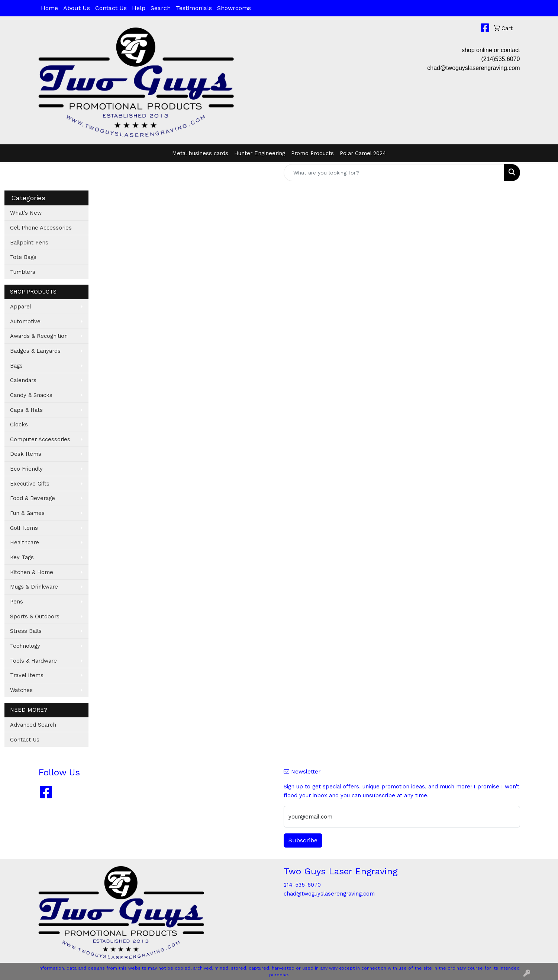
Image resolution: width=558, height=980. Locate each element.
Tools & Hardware (33, 661)
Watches (21, 690)
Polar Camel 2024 (363, 153)
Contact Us (111, 8)
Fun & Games (27, 513)
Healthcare (25, 542)
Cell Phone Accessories (41, 228)
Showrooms (234, 8)
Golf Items (24, 528)
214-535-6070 (302, 885)
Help (139, 8)
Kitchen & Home (32, 572)
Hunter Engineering (260, 153)
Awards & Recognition (39, 336)
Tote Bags (23, 257)
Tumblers (23, 272)
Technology (25, 646)
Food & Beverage (33, 498)
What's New (26, 213)
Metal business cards (200, 153)
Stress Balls (26, 631)
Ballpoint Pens (29, 243)
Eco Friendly (26, 469)
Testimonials (194, 8)
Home (49, 8)
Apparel (21, 307)
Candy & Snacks (31, 395)
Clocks (19, 425)
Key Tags (22, 557)
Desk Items (26, 454)
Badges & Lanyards (35, 351)
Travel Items (27, 675)
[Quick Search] (394, 173)
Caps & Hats (26, 410)
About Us (77, 8)
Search (161, 8)
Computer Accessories (40, 439)
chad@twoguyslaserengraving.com (473, 68)
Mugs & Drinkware (34, 587)
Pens (17, 602)
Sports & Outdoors (35, 616)
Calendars (23, 380)
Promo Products (312, 153)
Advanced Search (33, 725)
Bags (16, 366)
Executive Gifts (30, 484)
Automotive (25, 321)
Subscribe (303, 840)
